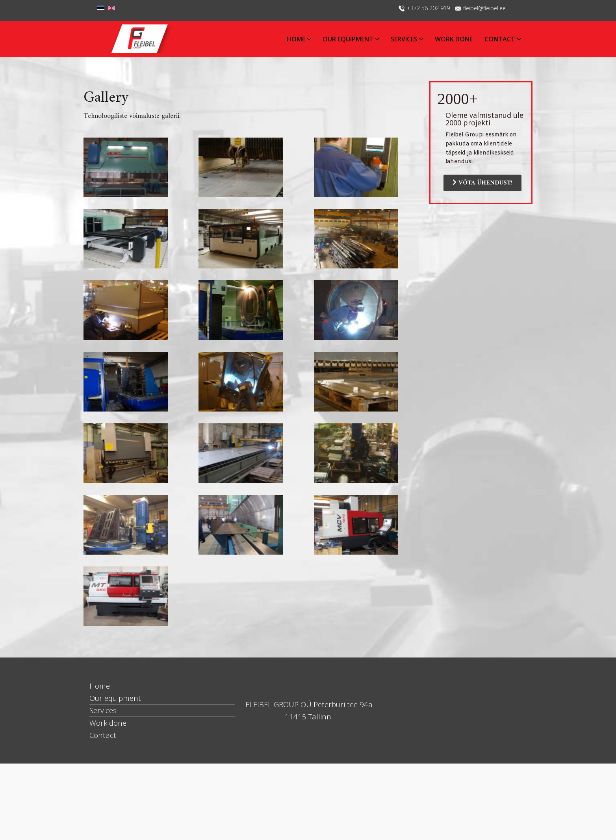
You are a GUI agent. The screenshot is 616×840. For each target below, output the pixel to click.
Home (297, 39)
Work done (454, 39)
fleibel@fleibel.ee (484, 8)
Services (405, 39)
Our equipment (349, 39)
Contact (500, 39)
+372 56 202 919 (428, 8)
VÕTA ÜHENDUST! (482, 183)
